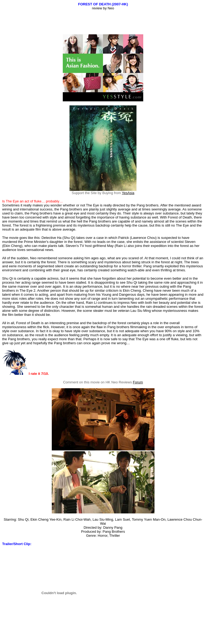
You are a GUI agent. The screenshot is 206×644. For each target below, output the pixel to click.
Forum (138, 382)
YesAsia (128, 193)
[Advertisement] (103, 22)
